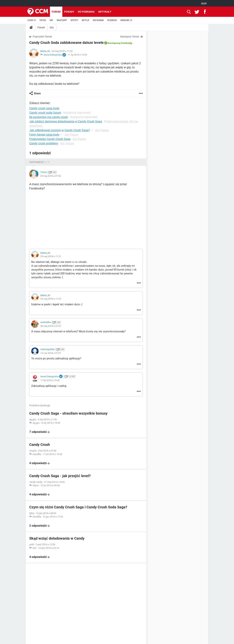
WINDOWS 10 (126, 20)
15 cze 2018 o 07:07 (51, 353)
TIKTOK (43, 20)
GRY (51, 20)
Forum (56, 12)
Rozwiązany (114, 43)
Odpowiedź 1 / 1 (39, 162)
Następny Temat (130, 37)
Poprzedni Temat (42, 37)
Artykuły (105, 12)
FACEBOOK (112, 20)
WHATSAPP (62, 20)
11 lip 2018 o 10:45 (77, 55)
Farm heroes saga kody (44, 135)
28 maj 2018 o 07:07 (51, 326)
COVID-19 (32, 20)
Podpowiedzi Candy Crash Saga (50, 139)
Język (204, 3)
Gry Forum (102, 130)
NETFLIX (85, 20)
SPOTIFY (74, 20)
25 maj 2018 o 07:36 (51, 176)
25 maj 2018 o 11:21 (51, 256)
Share (37, 93)
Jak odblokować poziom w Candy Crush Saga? (60, 130)
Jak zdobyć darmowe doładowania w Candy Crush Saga (66, 121)
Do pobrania (86, 12)
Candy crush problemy (44, 143)
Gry (52, 27)
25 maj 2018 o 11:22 (51, 299)
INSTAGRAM (98, 20)
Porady (69, 12)
